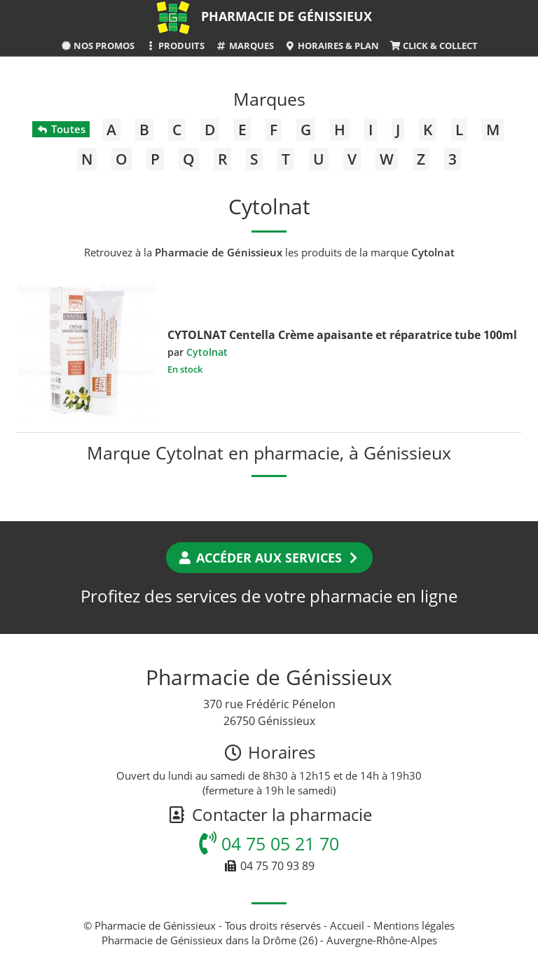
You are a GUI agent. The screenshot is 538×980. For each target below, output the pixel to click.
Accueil (347, 925)
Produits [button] (175, 46)
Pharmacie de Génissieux (287, 16)
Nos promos (97, 46)
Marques (244, 46)
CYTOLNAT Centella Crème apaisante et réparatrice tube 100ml (342, 335)
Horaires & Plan (332, 46)
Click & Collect (434, 46)
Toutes (61, 129)
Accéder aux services (269, 558)
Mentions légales (414, 925)
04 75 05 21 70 (269, 843)
